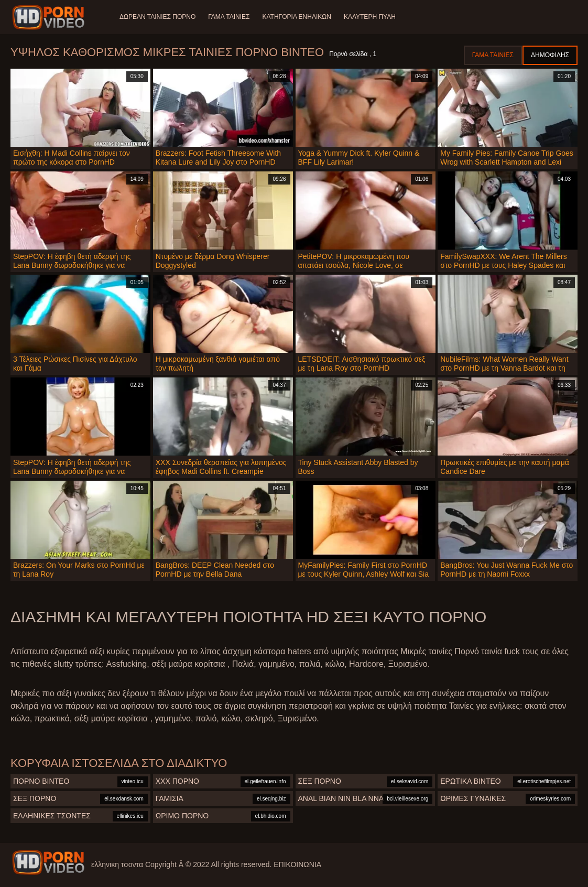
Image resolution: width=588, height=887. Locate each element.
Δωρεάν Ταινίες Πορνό (157, 17)
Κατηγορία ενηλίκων (297, 17)
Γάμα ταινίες (229, 17)
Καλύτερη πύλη (370, 17)
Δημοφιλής (550, 55)
